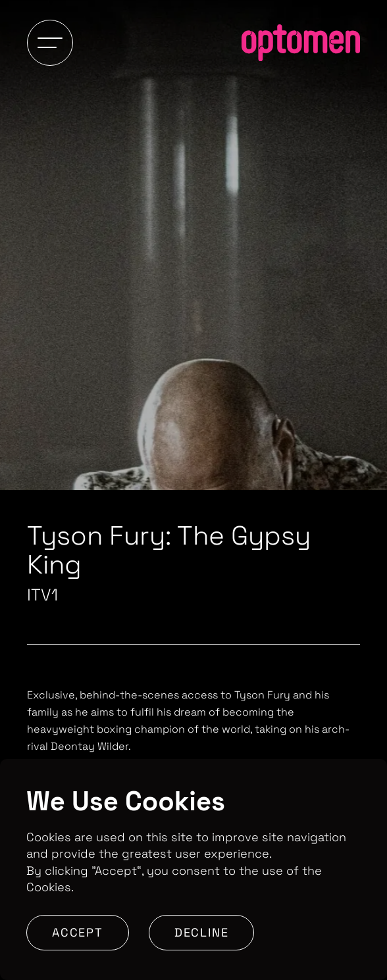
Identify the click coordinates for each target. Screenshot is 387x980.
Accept (78, 932)
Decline (202, 932)
